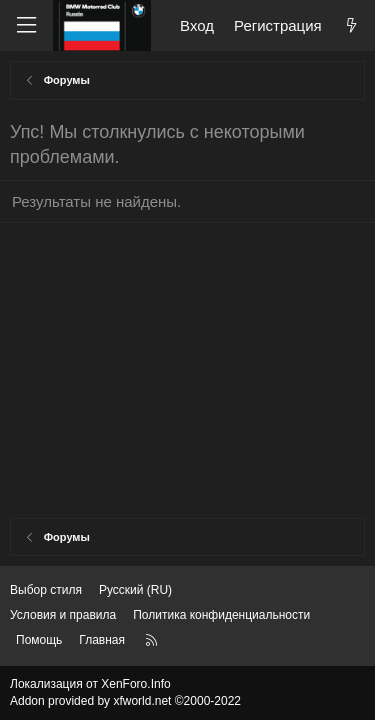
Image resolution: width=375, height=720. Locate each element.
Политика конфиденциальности (221, 615)
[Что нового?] (351, 25)
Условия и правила (63, 615)
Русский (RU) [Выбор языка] (135, 590)
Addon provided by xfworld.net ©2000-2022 (125, 701)
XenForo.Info (135, 684)
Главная (102, 640)
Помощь (39, 640)
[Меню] (26, 25)
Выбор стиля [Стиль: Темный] (46, 590)
